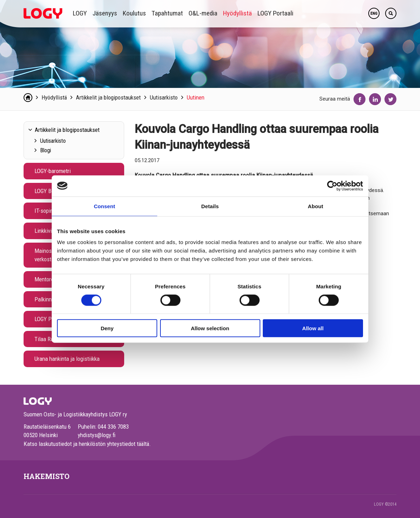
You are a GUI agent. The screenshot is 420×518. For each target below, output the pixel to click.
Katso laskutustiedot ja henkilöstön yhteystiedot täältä (86, 444)
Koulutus (134, 13)
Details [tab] (210, 206)
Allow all (313, 328)
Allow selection (210, 328)
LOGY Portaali (275, 13)
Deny (107, 328)
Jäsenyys (105, 13)
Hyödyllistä (237, 13)
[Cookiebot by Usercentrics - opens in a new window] (332, 186)
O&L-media (203, 13)
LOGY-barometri (53, 171)
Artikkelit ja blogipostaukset (108, 97)
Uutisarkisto (164, 97)
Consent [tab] (105, 206)
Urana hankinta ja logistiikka (67, 359)
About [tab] (316, 206)
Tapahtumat (167, 13)
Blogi (46, 150)
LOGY (80, 13)
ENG (374, 14)
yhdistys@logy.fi (97, 435)
